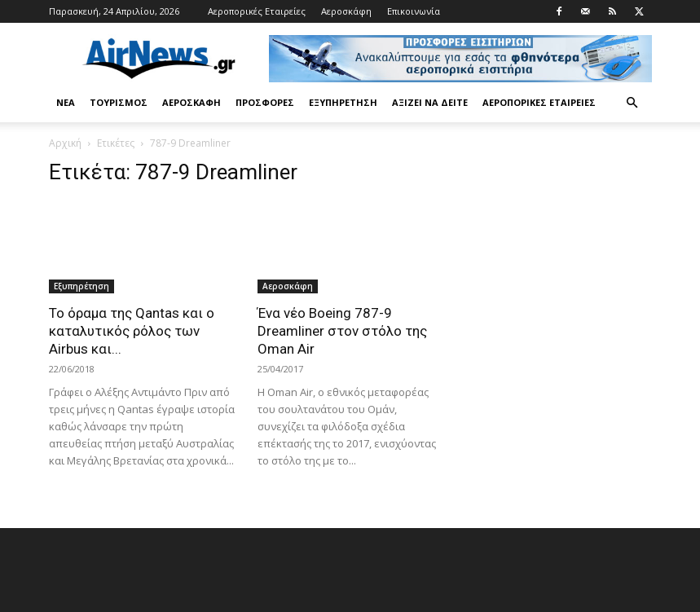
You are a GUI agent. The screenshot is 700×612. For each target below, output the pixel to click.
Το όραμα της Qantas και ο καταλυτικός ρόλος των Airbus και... (132, 331)
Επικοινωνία (414, 11)
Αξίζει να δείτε (430, 102)
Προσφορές (265, 102)
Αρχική (65, 143)
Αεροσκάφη (346, 11)
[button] (632, 103)
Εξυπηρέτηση (343, 102)
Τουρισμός (119, 102)
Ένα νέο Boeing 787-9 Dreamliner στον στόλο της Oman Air (342, 331)
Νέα (66, 102)
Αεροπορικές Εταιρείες (257, 11)
